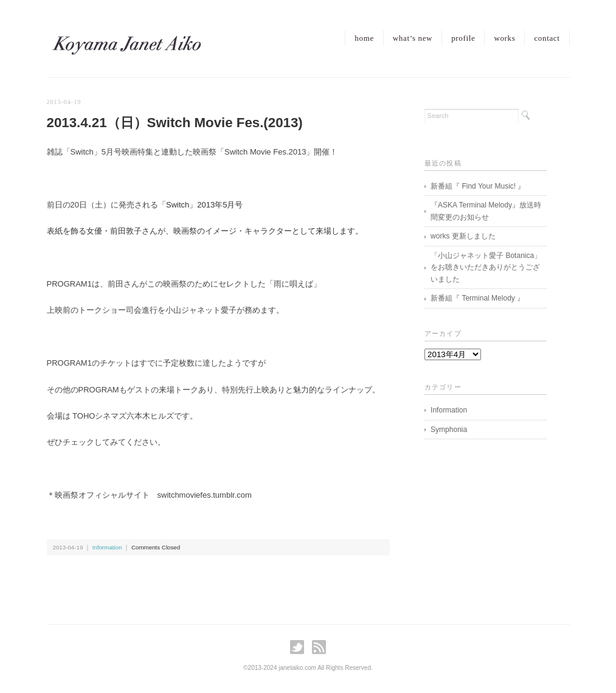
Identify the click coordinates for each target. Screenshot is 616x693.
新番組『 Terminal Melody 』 (477, 298)
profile (463, 38)
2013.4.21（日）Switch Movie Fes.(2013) (175, 123)
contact (547, 38)
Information (107, 547)
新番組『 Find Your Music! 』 (478, 186)
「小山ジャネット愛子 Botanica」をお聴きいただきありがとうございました (486, 267)
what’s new (413, 38)
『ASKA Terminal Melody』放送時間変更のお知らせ (486, 211)
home (364, 38)
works (504, 38)
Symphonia (449, 430)
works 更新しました (463, 236)
